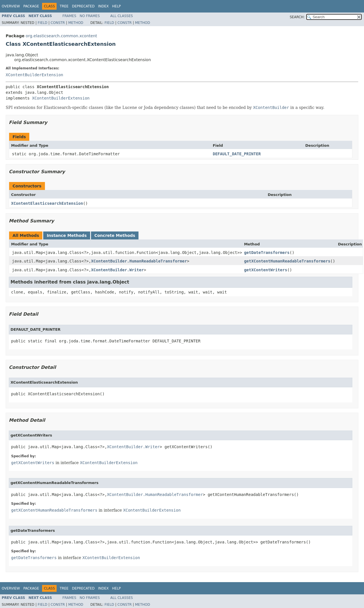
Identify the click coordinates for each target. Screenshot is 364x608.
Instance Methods (67, 235)
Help (116, 6)
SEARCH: (297, 17)
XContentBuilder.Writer (117, 270)
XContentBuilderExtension (34, 75)
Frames (70, 16)
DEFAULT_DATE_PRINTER (237, 154)
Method (76, 23)
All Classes (122, 16)
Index (104, 6)
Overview (11, 6)
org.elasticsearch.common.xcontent (61, 36)
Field (42, 23)
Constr (58, 23)
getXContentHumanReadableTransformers (287, 261)
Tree (64, 6)
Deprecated (83, 6)
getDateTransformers (267, 253)
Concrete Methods (115, 235)
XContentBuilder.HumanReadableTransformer (139, 261)
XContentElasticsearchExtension (47, 203)
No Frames (90, 16)
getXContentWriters (266, 270)
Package (31, 6)
